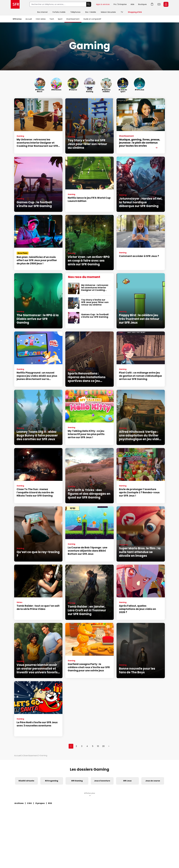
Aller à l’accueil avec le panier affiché (152, 4)
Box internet (43, 12)
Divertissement (73, 19)
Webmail (159, 4)
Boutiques (142, 4)
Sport (60, 19)
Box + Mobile (91, 12)
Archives (19, 803)
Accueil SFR (15, 4)
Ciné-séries (41, 19)
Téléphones (75, 12)
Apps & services (103, 4)
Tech (52, 19)
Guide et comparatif (92, 19)
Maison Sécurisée (108, 12)
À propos (40, 803)
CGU (29, 803)
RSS (50, 803)
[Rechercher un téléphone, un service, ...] (58, 4)
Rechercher (89, 4)
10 (98, 746)
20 (103, 746)
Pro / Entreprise (120, 4)
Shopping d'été (135, 12)
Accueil (29, 19)
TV (122, 12)
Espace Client (166, 4)
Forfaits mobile (59, 12)
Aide (132, 4)
